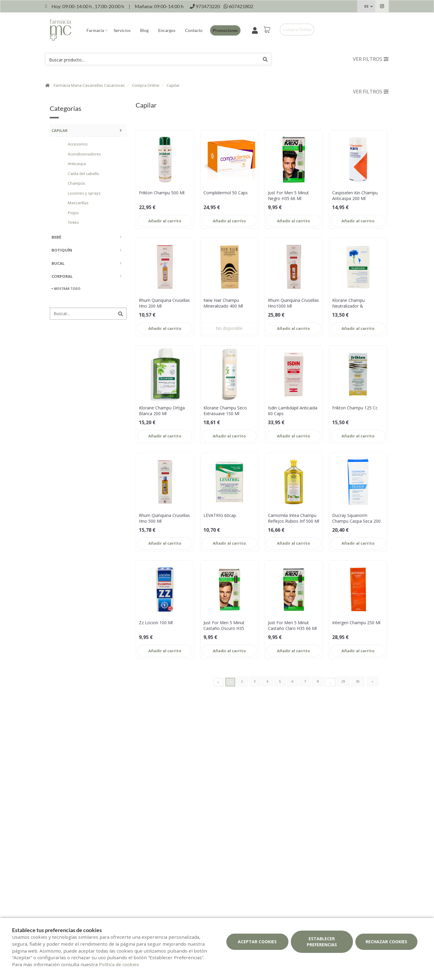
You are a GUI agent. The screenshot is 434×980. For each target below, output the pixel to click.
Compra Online (146, 85)
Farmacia (95, 30)
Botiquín (62, 250)
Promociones (225, 30)
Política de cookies (119, 964)
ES (366, 6)
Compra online (297, 29)
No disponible (229, 328)
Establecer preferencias (322, 942)
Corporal (62, 276)
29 (343, 681)
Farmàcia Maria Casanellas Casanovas (89, 85)
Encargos (167, 30)
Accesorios (78, 144)
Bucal (58, 263)
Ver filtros (371, 59)
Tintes (73, 222)
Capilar (173, 85)
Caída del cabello (83, 174)
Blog (144, 30)
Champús (77, 183)
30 (358, 681)
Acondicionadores (84, 154)
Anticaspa (77, 164)
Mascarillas (78, 203)
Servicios (122, 30)
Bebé (56, 237)
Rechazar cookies (386, 942)
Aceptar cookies (257, 942)
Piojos (73, 213)
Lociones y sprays (84, 193)
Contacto (194, 30)
